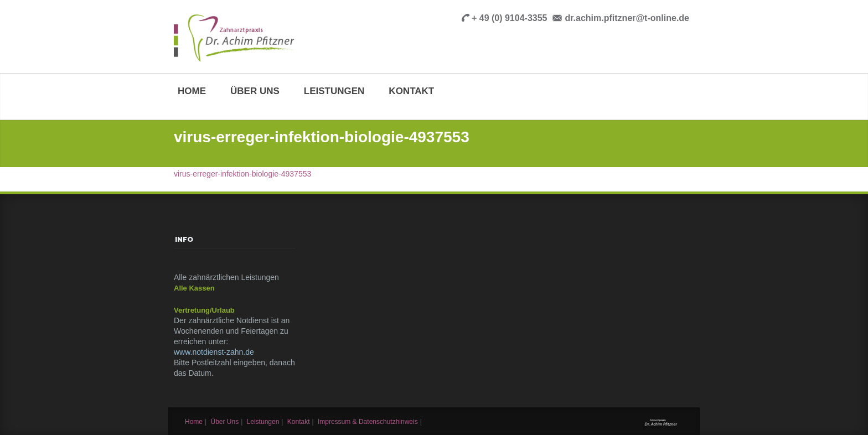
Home (192, 91)
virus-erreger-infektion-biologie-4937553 (242, 174)
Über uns (255, 91)
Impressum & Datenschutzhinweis (368, 422)
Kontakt (411, 91)
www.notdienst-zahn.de (214, 352)
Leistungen (334, 91)
